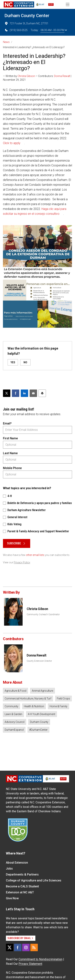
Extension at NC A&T (20, 892)
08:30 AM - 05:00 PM (54, 30)
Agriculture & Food (15, 691)
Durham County (39, 722)
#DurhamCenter (38, 730)
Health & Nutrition (34, 706)
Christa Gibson (26, 76)
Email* (7, 423)
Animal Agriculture (42, 691)
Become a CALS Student (22, 886)
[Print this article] (42, 393)
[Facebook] (18, 947)
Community (11, 706)
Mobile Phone (12, 468)
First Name (10, 438)
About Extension (17, 863)
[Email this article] (33, 393)
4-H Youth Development (41, 714)
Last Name (10, 453)
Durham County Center (27, 16)
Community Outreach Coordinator (43, 614)
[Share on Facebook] (16, 393)
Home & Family (59, 706)
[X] (10, 947)
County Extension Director (39, 661)
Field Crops (63, 699)
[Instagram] (26, 947)
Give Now (12, 898)
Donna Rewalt (62, 76)
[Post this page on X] (7, 393)
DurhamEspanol (14, 730)
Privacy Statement (30, 964)
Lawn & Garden (13, 714)
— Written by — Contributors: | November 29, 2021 (37, 78)
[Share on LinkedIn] (24, 393)
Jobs (9, 869)
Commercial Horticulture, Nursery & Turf (28, 699)
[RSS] (34, 947)
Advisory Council (15, 722)
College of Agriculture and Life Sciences (34, 880)
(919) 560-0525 (16, 30)
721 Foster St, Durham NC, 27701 (26, 23)
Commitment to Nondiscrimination (40, 959)
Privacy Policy (22, 562)
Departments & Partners (22, 874)
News (6, 42)
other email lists (35, 555)
